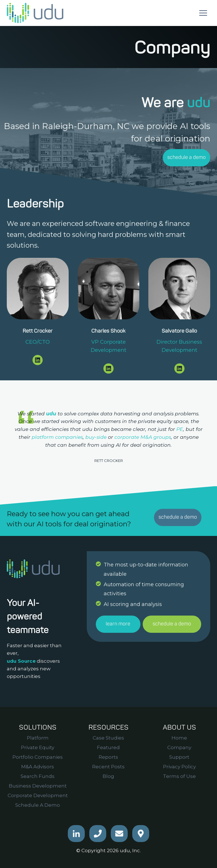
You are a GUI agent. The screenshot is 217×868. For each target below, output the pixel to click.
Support (179, 757)
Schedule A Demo (38, 805)
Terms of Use (179, 776)
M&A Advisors (38, 767)
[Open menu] (203, 13)
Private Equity (38, 747)
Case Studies (108, 738)
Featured (108, 747)
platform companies (57, 437)
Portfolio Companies (38, 757)
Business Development (38, 786)
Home (179, 738)
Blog (108, 776)
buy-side (96, 437)
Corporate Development (38, 795)
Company (179, 747)
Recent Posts (108, 767)
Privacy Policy (179, 767)
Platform (38, 738)
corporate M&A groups (143, 437)
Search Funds (38, 776)
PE (180, 429)
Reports (108, 757)
